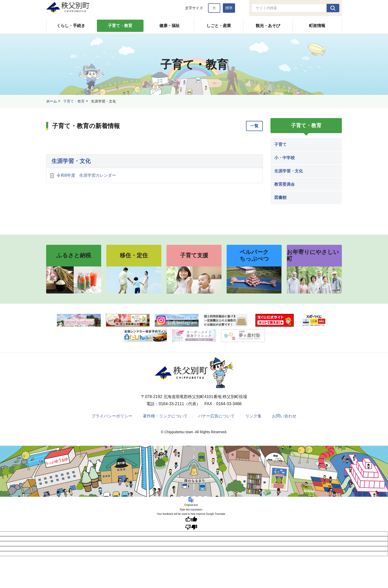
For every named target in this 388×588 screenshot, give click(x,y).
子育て (280, 144)
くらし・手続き (71, 26)
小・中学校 (284, 158)
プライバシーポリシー (112, 416)
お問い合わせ (284, 416)
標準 (229, 8)
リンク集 (253, 416)
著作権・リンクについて (165, 416)
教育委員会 (284, 184)
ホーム (51, 101)
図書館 (280, 197)
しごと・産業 (219, 26)
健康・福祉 (170, 26)
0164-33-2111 (171, 404)
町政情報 (317, 26)
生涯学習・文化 (71, 161)
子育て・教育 (120, 26)
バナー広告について (216, 416)
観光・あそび (268, 26)
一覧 (254, 126)
